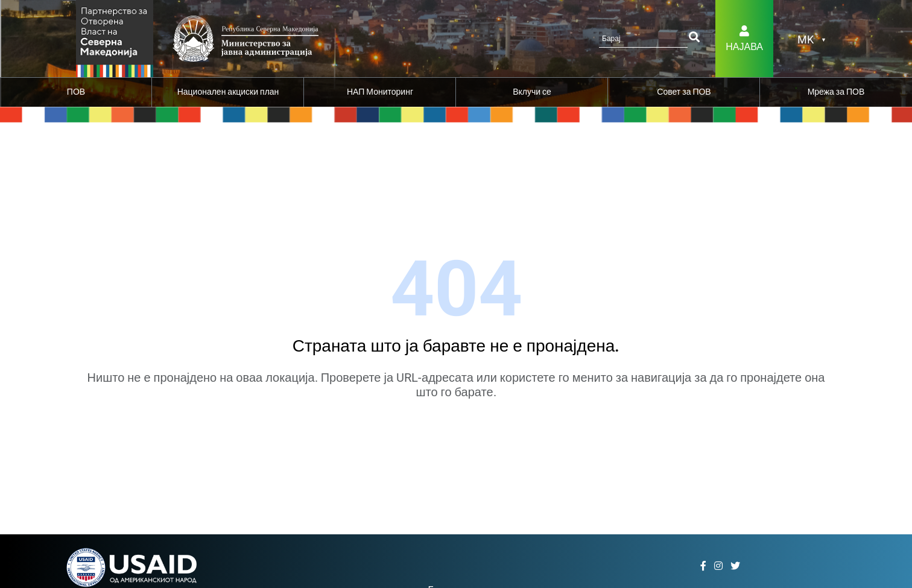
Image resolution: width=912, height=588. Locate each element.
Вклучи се (532, 92)
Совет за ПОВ (684, 92)
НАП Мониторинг (380, 92)
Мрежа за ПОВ (836, 92)
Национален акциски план (228, 92)
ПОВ (76, 92)
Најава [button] (744, 47)
